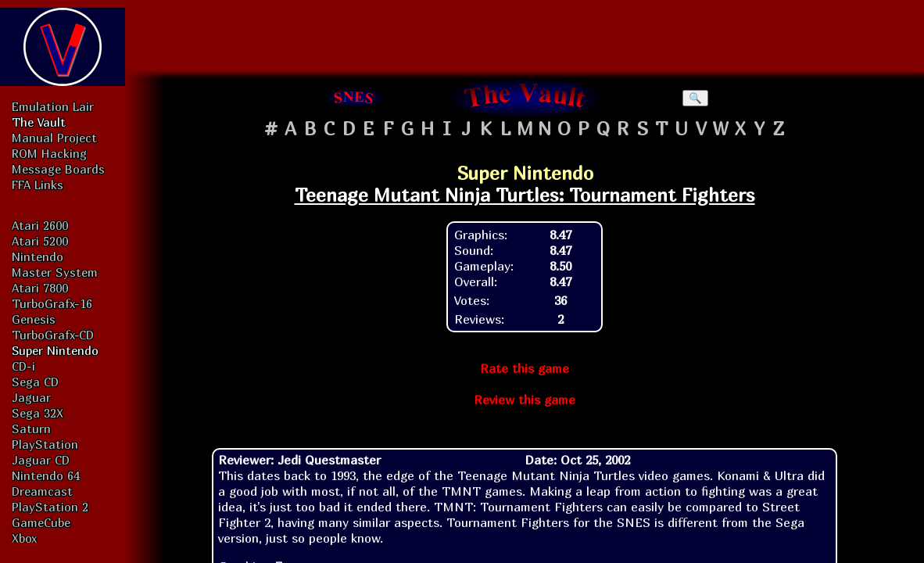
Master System (55, 272)
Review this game (525, 400)
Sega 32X (38, 413)
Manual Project (54, 138)
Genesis (34, 319)
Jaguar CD (41, 460)
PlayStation (45, 444)
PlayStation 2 (50, 507)
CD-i (23, 366)
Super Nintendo (55, 350)
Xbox (24, 538)
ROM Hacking (49, 153)
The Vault (39, 122)
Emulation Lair (53, 106)
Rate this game (525, 368)
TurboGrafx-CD (53, 335)
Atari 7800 (40, 288)
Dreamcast (42, 491)
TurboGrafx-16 (52, 303)
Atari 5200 (40, 241)
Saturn (31, 429)
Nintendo (38, 256)
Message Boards (58, 169)
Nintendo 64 (46, 475)
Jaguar (31, 397)
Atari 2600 (40, 225)
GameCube (41, 522)
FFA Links (38, 185)
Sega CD (35, 382)
